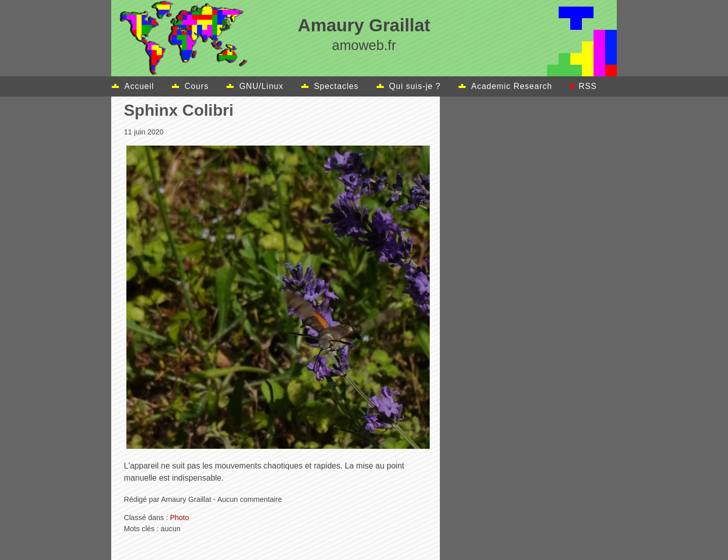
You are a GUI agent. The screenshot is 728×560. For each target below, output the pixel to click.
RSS (588, 86)
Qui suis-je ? (415, 86)
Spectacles (336, 86)
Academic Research (512, 86)
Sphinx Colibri (179, 110)
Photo (179, 518)
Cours (197, 86)
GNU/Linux (261, 86)
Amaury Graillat (364, 25)
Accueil (139, 86)
